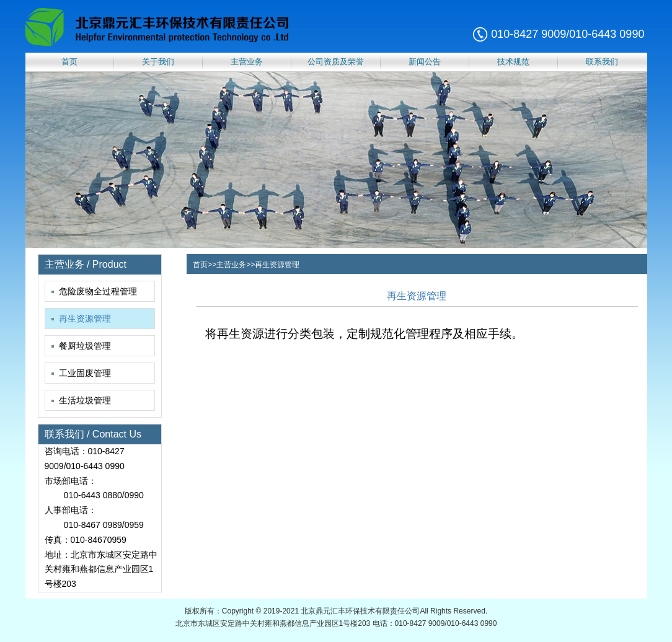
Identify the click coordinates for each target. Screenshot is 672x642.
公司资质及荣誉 (336, 62)
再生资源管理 (81, 319)
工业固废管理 (81, 373)
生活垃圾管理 (81, 400)
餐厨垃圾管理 (81, 346)
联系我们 (602, 62)
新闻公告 (425, 62)
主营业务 (247, 62)
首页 (69, 62)
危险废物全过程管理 (94, 291)
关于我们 (158, 62)
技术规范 (513, 62)
